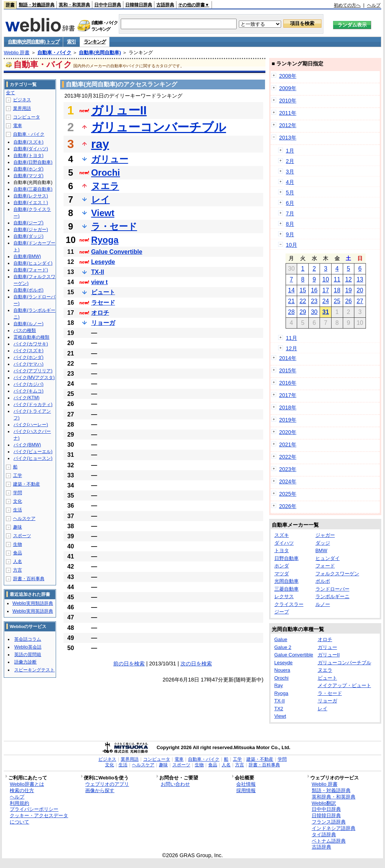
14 (292, 290)
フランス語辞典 (329, 822)
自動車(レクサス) (31, 196)
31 (326, 312)
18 (337, 290)
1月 (290, 151)
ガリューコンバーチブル (159, 127)
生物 (18, 544)
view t (99, 282)
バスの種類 (25, 330)
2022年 (288, 457)
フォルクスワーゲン (337, 574)
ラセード (103, 303)
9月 (290, 234)
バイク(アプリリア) (33, 371)
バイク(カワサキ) (31, 344)
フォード (325, 566)
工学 (18, 475)
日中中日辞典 (108, 5)
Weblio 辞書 (17, 53)
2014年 (288, 358)
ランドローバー (332, 589)
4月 (290, 182)
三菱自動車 (287, 589)
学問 (18, 493)
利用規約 (19, 803)
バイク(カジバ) (28, 384)
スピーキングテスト (34, 670)
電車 (18, 126)
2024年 (288, 481)
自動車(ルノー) (28, 324)
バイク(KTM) (26, 398)
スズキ (282, 535)
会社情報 (246, 784)
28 (292, 312)
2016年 (288, 383)
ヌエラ (105, 186)
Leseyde (103, 262)
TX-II (98, 272)
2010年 (288, 101)
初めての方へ (347, 5)
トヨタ (282, 550)
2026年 (288, 506)
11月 (292, 338)
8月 (290, 224)
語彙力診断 (25, 662)
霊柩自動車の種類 (31, 337)
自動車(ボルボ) (28, 290)
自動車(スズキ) (28, 142)
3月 (290, 172)
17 (326, 290)
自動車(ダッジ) (28, 236)
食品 (18, 553)
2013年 (288, 138)
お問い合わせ (175, 784)
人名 (18, 561)
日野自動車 (287, 558)
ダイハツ (284, 543)
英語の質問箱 (28, 655)
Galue (281, 639)
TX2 (279, 709)
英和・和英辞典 (74, 5)
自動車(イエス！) (31, 203)
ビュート (103, 292)
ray (100, 144)
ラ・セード (114, 226)
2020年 (288, 432)
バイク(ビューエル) (33, 452)
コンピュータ (27, 117)
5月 (290, 193)
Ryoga (105, 240)
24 (326, 301)
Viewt (103, 213)
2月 (290, 161)
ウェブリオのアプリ (107, 784)
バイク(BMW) (27, 445)
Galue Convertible (117, 252)
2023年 (288, 469)
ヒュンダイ (328, 558)
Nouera (282, 670)
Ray (279, 685)
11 (337, 279)
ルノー (323, 604)
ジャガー (325, 535)
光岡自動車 (287, 581)
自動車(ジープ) (28, 223)
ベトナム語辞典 (329, 841)
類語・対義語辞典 (37, 5)
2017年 (288, 395)
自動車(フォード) (31, 270)
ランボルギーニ (332, 596)
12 (348, 279)
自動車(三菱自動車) (33, 189)
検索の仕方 (22, 790)
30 (314, 312)
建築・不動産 (27, 484)
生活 (18, 510)
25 (337, 301)
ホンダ (282, 566)
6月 (290, 203)
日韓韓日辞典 (139, 5)
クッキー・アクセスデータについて (39, 819)
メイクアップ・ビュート (344, 685)
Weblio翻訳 (324, 803)
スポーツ (22, 536)
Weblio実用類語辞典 (33, 603)
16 (314, 290)
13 (360, 279)
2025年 (288, 494)
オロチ (100, 313)
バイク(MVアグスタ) (34, 378)
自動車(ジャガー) (31, 230)
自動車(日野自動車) (33, 162)
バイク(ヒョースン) (33, 458)
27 (360, 301)
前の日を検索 (129, 664)
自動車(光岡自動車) (100, 53)
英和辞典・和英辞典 (334, 797)
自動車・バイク (54, 53)
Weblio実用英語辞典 (33, 611)
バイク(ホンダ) (28, 357)
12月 (292, 348)
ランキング (95, 42)
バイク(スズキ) (28, 351)
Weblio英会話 (28, 647)
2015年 (288, 370)
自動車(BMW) (27, 256)
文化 (18, 501)
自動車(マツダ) (28, 176)
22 (303, 301)
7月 (290, 213)
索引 (71, 42)
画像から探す (100, 790)
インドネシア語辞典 (334, 828)
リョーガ (103, 323)
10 (326, 279)
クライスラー (289, 604)
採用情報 (246, 790)
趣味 (18, 527)
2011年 (288, 113)
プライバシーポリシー (34, 809)
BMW (321, 550)
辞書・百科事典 (29, 579)
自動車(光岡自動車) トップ (33, 42)
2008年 (288, 76)
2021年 (288, 444)
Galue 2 (283, 647)
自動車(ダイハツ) (31, 149)
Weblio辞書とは (27, 784)
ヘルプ (374, 5)
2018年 (288, 407)
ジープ (282, 612)
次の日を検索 (196, 664)
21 (292, 301)
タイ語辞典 (324, 835)
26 (348, 301)
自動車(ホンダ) (28, 169)
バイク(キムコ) (28, 391)
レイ (101, 199)
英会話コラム (28, 639)
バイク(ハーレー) (31, 425)
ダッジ (323, 543)
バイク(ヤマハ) (28, 364)
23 (314, 301)
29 (303, 312)
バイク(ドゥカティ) (33, 404)
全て (10, 93)
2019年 (288, 420)
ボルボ (323, 581)
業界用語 (22, 108)
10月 (292, 245)
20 (360, 290)
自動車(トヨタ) (28, 156)
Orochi (106, 173)
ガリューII (119, 110)
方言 (18, 570)
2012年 (288, 125)
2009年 (288, 88)
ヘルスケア (24, 518)
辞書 (10, 5)
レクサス (284, 596)
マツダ (282, 574)
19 (348, 290)
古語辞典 (165, 5)
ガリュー (110, 159)
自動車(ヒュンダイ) (33, 263)
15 (303, 290)
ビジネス (22, 100)
